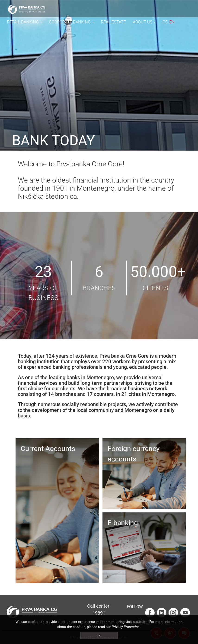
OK (99, 636)
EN (172, 22)
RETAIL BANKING (24, 22)
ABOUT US (144, 22)
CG (165, 22)
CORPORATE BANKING (71, 22)
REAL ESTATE (113, 22)
